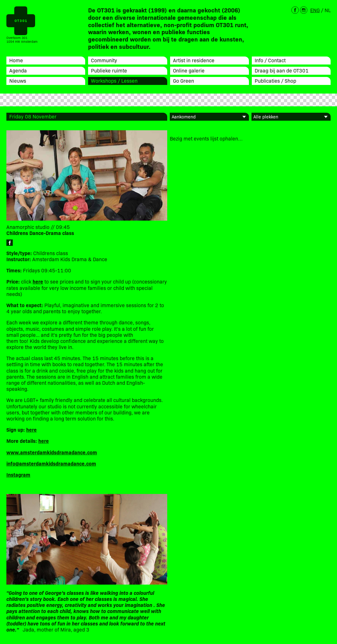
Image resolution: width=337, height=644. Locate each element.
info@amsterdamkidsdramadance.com (51, 463)
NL (328, 10)
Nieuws (18, 80)
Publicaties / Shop (275, 80)
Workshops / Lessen (114, 80)
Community (104, 60)
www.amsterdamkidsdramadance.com (52, 452)
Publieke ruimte (109, 70)
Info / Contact (270, 60)
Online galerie (189, 70)
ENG (315, 10)
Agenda (18, 70)
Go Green (183, 80)
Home (16, 60)
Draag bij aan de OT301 (282, 70)
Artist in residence (194, 60)
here (31, 429)
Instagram (18, 474)
